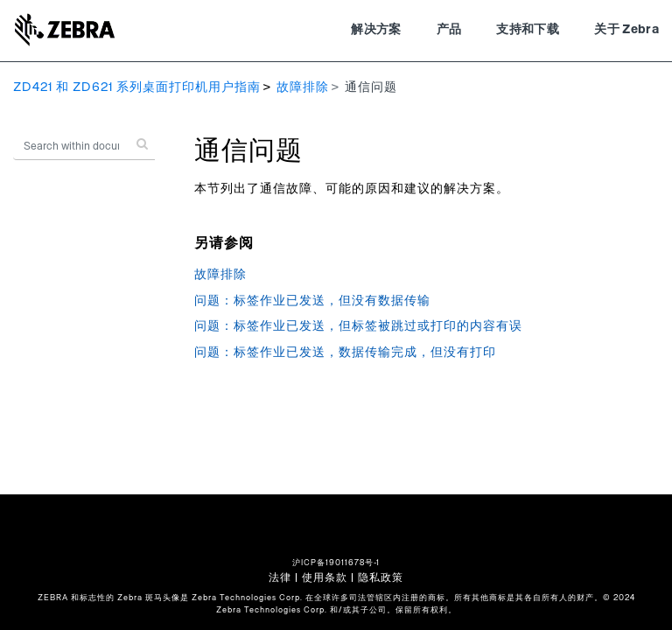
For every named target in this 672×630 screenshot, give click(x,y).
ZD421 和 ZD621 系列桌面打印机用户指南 (137, 87)
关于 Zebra (626, 30)
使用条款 (325, 577)
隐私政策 (381, 577)
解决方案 (376, 30)
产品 (449, 30)
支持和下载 (528, 30)
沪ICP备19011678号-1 (336, 563)
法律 (280, 577)
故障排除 (303, 87)
